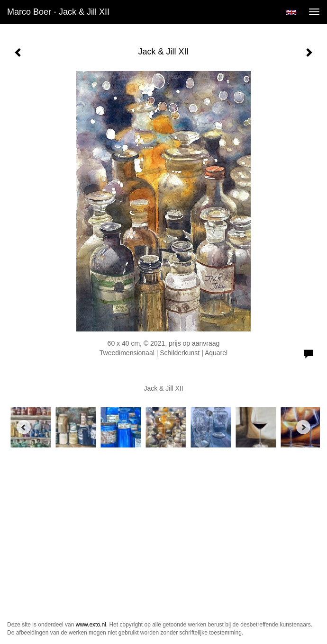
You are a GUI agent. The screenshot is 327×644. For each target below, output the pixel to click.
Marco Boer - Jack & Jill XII (58, 12)
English (291, 12)
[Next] (303, 427)
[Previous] (24, 427)
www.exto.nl (91, 625)
